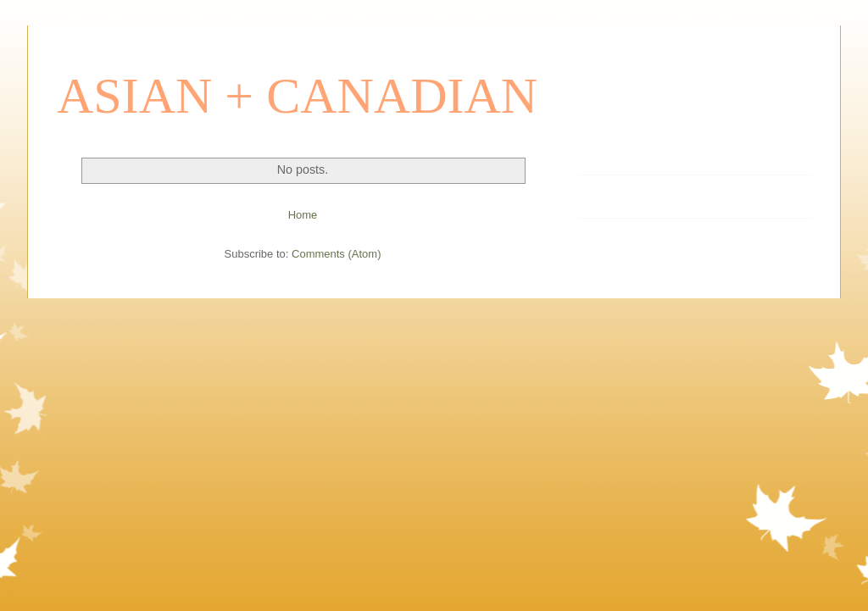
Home (303, 215)
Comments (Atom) (336, 254)
